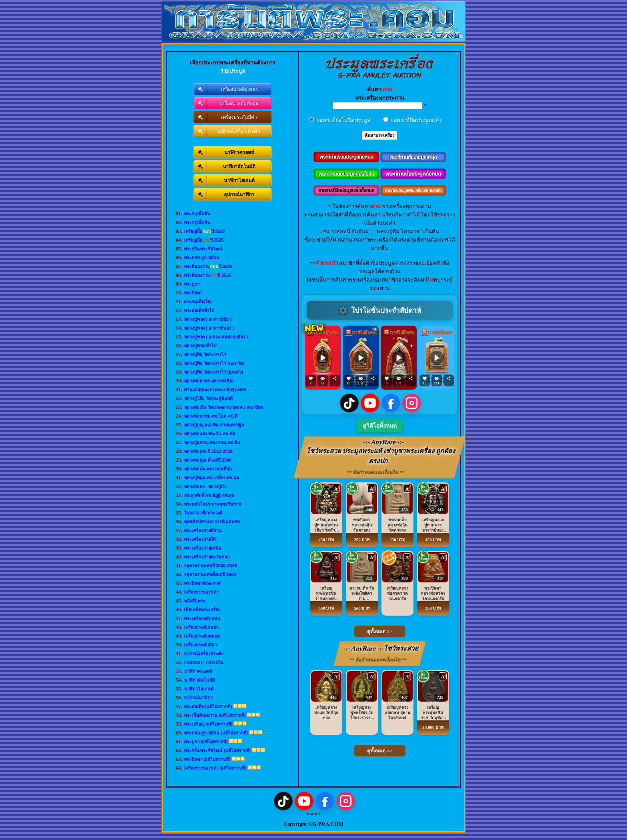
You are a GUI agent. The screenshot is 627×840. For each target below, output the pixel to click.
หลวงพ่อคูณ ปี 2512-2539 (208, 451)
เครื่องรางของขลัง (201, 592)
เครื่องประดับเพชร (201, 627)
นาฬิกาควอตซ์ (198, 671)
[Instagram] (412, 403)
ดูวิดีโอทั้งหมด (380, 426)
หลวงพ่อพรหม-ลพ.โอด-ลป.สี (211, 416)
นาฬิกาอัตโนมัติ (199, 680)
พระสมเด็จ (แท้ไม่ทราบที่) (208, 706)
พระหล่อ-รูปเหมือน (202, 258)
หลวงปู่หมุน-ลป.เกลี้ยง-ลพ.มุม (212, 478)
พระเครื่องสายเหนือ (203, 548)
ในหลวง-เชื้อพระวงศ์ (203, 513)
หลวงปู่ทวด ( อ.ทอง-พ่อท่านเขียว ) (216, 337)
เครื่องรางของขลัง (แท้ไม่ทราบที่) (215, 768)
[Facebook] (391, 403)
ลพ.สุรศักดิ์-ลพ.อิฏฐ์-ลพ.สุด (209, 495)
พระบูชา (192, 284)
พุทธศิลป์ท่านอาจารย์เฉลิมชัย (212, 522)
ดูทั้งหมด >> (380, 632)
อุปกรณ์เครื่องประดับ (204, 654)
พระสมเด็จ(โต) (198, 302)
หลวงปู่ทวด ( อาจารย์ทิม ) (208, 319)
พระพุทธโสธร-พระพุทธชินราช (213, 504)
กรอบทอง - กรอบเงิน (204, 662)
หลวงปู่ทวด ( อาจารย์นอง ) (209, 328)
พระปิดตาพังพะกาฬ (202, 583)
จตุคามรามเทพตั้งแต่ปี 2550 (210, 574)
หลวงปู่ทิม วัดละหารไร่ (205, 354)
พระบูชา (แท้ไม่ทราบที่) (206, 742)
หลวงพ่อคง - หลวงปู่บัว (205, 486)
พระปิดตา (193, 293)
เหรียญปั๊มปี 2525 (205, 231)
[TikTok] (349, 403)
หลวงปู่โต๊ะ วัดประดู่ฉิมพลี (208, 398)
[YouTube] (370, 403)
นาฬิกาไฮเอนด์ (199, 689)
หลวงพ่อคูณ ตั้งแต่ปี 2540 (208, 460)
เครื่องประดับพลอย (202, 636)
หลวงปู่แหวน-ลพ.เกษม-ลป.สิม (212, 442)
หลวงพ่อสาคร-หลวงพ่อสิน (209, 381)
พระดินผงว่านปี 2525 (208, 266)
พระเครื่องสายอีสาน (203, 530)
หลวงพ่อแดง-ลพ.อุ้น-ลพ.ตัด (210, 434)
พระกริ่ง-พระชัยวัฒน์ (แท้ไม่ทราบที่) (217, 750)
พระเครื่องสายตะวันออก (207, 557)
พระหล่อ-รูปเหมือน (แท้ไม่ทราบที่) (216, 733)
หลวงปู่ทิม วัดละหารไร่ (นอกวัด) (214, 363)
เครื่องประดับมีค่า (200, 645)
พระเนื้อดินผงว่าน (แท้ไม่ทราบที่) (215, 715)
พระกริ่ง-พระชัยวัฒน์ (203, 249)
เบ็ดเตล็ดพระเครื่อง (202, 610)
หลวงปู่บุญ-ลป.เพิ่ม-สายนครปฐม (214, 425)
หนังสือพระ (195, 601)
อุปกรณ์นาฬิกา (198, 698)
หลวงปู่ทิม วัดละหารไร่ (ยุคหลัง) (214, 372)
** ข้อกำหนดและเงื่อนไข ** (376, 472)
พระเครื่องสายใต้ (200, 539)
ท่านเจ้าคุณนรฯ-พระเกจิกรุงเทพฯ (215, 390)
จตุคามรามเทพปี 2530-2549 (211, 566)
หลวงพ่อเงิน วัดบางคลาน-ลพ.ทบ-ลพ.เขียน (224, 407)
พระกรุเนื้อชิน (197, 222)
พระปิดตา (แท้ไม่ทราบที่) (207, 759)
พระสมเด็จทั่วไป (199, 310)
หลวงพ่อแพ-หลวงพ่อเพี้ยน (208, 469)
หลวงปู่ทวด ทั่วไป (200, 346)
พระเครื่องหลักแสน (202, 618)
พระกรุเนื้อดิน (197, 214)
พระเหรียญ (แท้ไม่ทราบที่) (208, 724)
